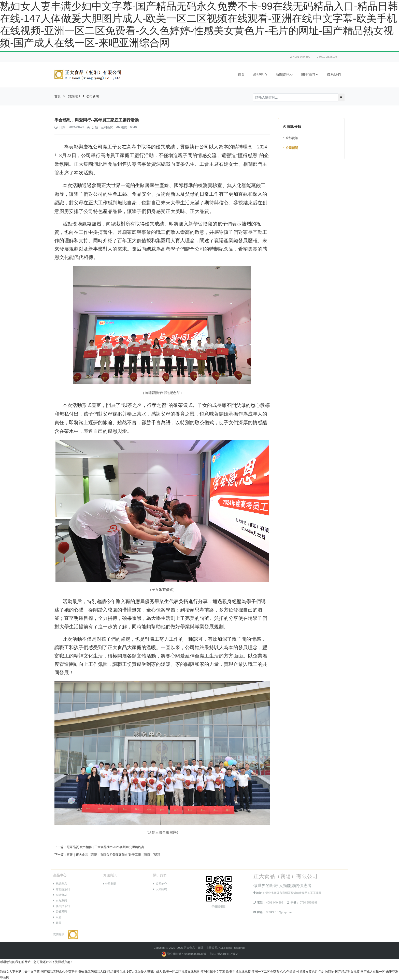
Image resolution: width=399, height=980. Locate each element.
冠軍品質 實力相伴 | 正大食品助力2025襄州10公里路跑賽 (105, 847)
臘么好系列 (61, 906)
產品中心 (260, 75)
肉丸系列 (60, 900)
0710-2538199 (327, 57)
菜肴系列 (60, 912)
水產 (57, 917)
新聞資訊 (284, 75)
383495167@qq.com (279, 912)
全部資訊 (292, 138)
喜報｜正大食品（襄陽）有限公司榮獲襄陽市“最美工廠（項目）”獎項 (113, 855)
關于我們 (310, 75)
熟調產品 (60, 884)
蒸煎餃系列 (61, 889)
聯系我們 (334, 75)
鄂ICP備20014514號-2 (224, 954)
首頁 (241, 75)
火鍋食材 (60, 895)
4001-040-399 (300, 57)
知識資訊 (74, 96)
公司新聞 (93, 96)
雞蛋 (57, 923)
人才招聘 (160, 889)
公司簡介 (160, 884)
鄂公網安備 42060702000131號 (184, 954)
